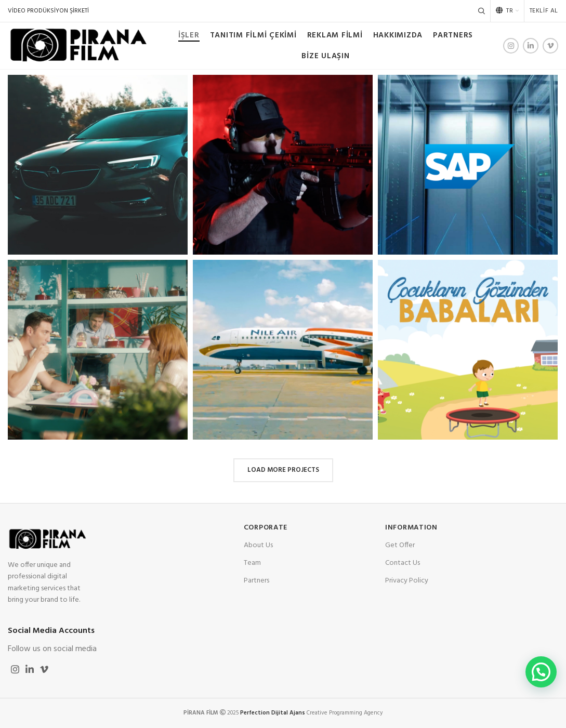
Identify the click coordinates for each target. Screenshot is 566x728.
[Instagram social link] (511, 46)
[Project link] (98, 165)
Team (252, 563)
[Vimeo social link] (550, 46)
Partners (256, 581)
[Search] (482, 11)
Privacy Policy (407, 581)
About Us (258, 545)
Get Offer (400, 545)
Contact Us (403, 563)
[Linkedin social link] (531, 46)
